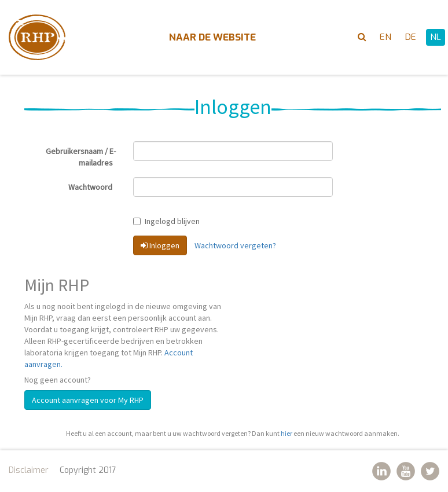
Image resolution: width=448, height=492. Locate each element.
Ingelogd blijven (168, 221)
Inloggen (160, 245)
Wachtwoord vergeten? (235, 245)
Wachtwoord (92, 187)
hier (287, 433)
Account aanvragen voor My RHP (88, 400)
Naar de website (212, 37)
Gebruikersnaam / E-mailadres (81, 157)
